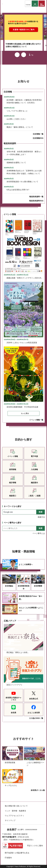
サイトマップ (10, 820)
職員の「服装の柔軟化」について (20, 127)
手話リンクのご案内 (35, 846)
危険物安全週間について (16, 163)
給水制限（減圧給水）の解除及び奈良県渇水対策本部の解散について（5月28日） (24, 101)
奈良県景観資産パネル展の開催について (22, 182)
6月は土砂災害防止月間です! (18, 190)
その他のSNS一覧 (36, 718)
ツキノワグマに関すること (17, 111)
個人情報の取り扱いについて (16, 806)
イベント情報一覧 (36, 420)
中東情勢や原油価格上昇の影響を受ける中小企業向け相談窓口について (23, 45)
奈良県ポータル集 (38, 790)
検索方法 (41, 517)
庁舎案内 (8, 858)
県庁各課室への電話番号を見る (17, 853)
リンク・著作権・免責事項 (15, 811)
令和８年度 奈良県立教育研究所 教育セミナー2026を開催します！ (24, 153)
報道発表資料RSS (36, 201)
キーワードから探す (13, 506)
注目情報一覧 (38, 134)
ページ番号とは (39, 533)
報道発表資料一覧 (36, 197)
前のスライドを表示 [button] (17, 55)
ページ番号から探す (13, 523)
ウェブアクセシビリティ (14, 816)
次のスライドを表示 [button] (24, 55)
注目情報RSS (38, 138)
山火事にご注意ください (16, 119)
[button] (28, 4)
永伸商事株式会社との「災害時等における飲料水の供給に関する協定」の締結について (24, 172)
